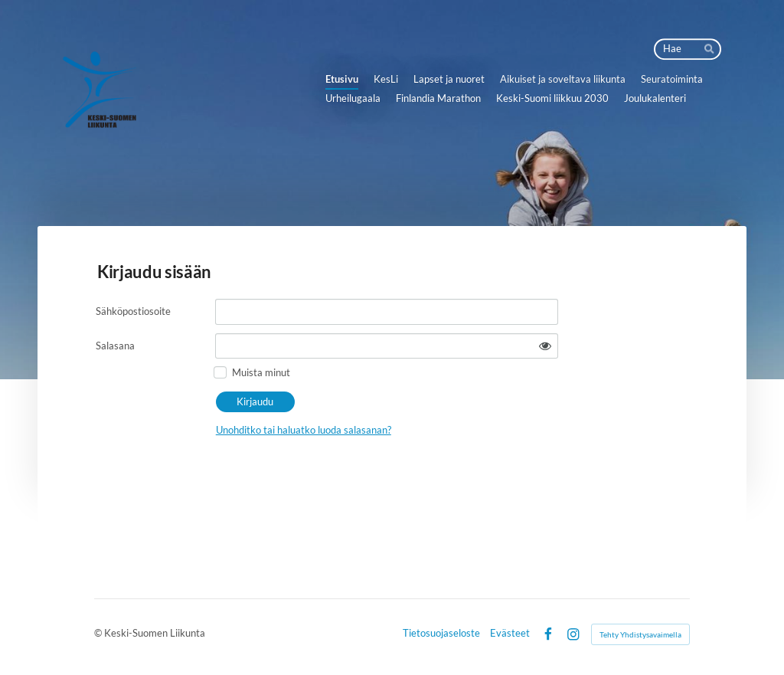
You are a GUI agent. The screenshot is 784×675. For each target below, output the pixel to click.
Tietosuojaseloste (441, 634)
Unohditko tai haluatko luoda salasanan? (304, 430)
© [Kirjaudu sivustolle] (99, 633)
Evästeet (510, 634)
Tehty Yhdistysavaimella (640, 634)
